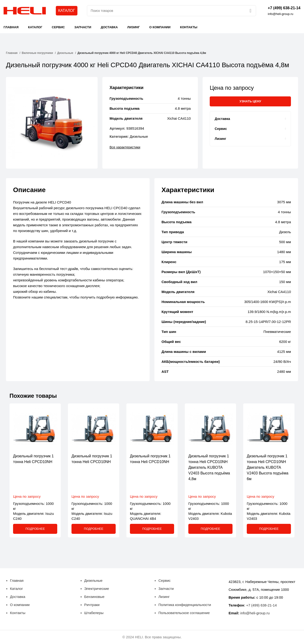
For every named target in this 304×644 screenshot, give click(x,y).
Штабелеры (94, 613)
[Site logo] (25, 10)
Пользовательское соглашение (184, 613)
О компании (20, 605)
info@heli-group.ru (255, 613)
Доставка (18, 597)
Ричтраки (92, 605)
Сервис (164, 580)
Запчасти (166, 589)
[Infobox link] (284, 11)
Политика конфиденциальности (185, 605)
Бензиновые (94, 597)
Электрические (97, 589)
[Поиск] (171, 11)
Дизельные (66, 53)
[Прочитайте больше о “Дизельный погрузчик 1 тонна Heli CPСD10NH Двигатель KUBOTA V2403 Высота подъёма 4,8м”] (210, 529)
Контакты (18, 613)
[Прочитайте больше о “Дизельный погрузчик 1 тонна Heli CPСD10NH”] (35, 529)
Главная (12, 53)
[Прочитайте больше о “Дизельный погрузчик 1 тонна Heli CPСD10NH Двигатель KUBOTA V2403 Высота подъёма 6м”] (269, 529)
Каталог (17, 589)
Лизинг (164, 597)
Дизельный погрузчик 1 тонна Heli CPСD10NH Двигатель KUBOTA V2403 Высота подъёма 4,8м (209, 467)
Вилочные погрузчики (38, 53)
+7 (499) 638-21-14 (261, 605)
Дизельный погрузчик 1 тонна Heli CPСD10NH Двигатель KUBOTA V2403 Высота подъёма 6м (268, 467)
